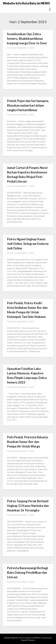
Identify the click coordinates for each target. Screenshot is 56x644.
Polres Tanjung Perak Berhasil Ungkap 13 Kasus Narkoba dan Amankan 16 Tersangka (28, 506)
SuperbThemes (28, 640)
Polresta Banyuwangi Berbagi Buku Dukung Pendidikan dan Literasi (27, 573)
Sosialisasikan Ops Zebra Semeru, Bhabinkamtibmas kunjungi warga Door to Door (27, 39)
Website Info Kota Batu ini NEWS (26, 3)
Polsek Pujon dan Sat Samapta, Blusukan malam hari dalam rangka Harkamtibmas (28, 105)
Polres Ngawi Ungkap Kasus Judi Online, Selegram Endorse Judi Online (28, 244)
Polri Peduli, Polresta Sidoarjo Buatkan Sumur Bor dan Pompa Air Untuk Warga (28, 442)
